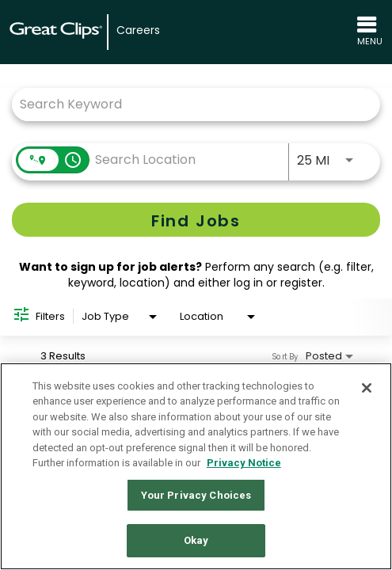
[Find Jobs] (196, 220)
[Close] (367, 388)
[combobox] (188, 104)
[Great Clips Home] (56, 32)
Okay (196, 540)
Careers (138, 30)
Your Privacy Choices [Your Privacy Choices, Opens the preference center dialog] (196, 495)
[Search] (196, 220)
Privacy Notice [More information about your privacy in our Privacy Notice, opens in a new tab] (244, 463)
